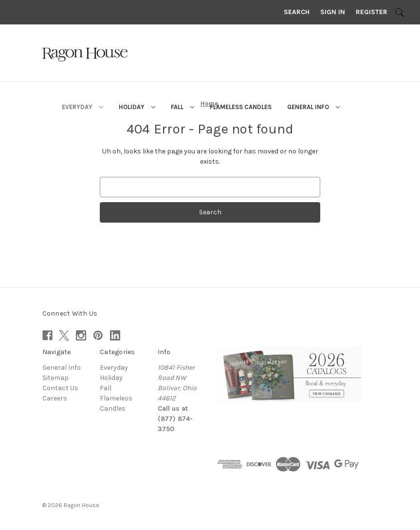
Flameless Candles (241, 107)
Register (372, 12)
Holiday (137, 107)
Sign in (333, 12)
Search (297, 12)
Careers (55, 398)
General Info (313, 107)
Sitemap (55, 378)
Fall (183, 107)
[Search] (400, 12)
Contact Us (60, 388)
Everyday (82, 107)
